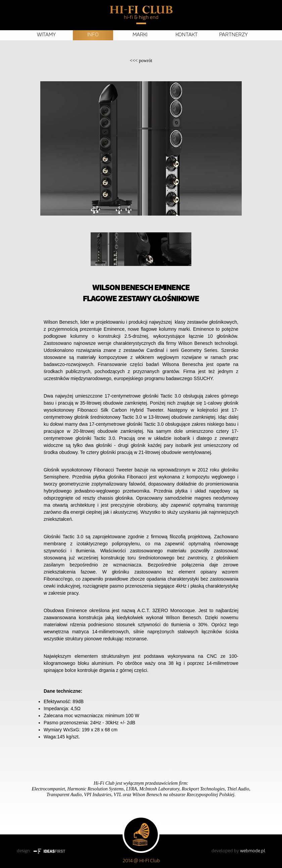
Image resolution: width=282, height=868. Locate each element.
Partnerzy (233, 35)
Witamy (46, 35)
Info (93, 35)
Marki (140, 35)
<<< (141, 61)
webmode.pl (253, 851)
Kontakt (187, 35)
